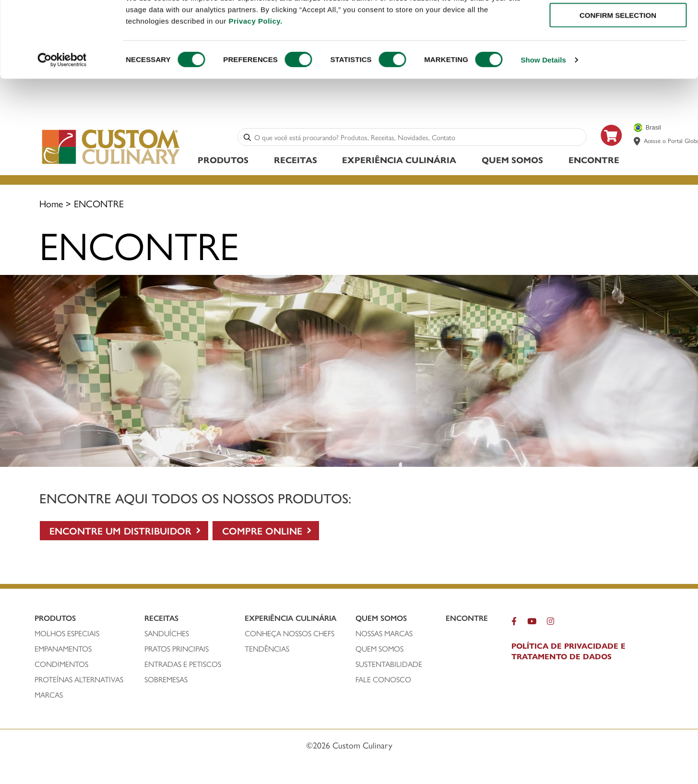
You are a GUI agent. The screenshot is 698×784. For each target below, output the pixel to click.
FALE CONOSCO (383, 681)
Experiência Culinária (399, 161)
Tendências (267, 650)
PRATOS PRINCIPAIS (177, 650)
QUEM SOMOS (379, 650)
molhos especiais (67, 635)
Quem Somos (512, 161)
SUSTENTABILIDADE (389, 665)
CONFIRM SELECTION (618, 52)
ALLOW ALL (618, 24)
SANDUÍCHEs (167, 635)
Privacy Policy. (255, 58)
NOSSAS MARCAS (384, 635)
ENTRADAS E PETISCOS (183, 665)
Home (51, 205)
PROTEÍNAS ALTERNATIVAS (79, 681)
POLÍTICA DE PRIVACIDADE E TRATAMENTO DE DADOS (568, 653)
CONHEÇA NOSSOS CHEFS (290, 635)
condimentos (61, 665)
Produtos (223, 161)
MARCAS (49, 696)
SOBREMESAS (166, 681)
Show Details (543, 97)
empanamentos (63, 650)
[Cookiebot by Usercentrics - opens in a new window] (62, 97)
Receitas (296, 161)
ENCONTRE (594, 161)
